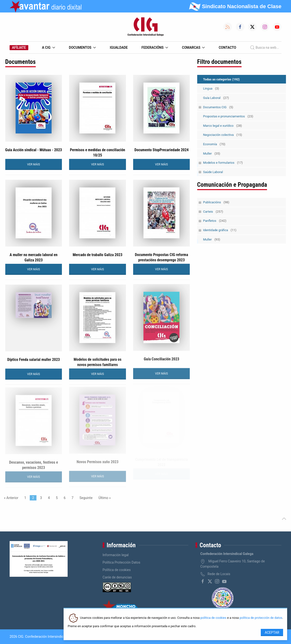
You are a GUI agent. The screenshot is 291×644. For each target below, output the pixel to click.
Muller (212, 153)
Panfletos (215, 221)
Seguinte (86, 498)
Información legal (116, 555)
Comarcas (194, 48)
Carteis (213, 212)
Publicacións (216, 202)
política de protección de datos (261, 618)
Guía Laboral (216, 98)
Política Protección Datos (122, 562)
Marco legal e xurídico (223, 126)
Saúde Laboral (213, 172)
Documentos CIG (218, 107)
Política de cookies (117, 570)
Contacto (228, 48)
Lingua (211, 88)
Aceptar (272, 632)
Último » (105, 498)
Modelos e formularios (223, 163)
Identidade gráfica (220, 230)
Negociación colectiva (223, 135)
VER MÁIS (34, 164)
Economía (214, 144)
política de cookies (213, 618)
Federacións (155, 48)
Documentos (82, 48)
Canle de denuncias (117, 577)
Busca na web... (264, 48)
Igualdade (119, 48)
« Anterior (11, 498)
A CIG (49, 48)
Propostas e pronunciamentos (228, 116)
